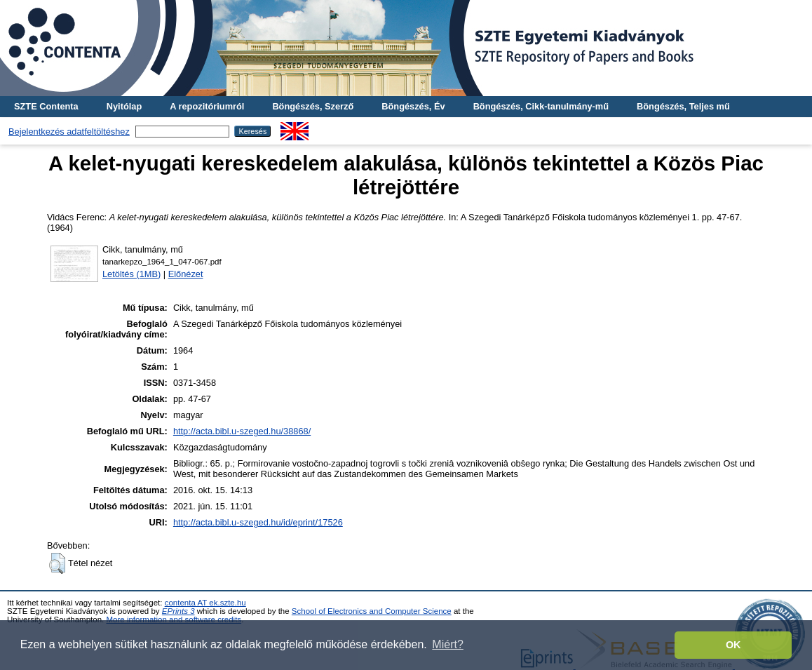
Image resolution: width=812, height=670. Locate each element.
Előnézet (186, 274)
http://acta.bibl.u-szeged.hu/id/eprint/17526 (258, 522)
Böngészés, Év (413, 106)
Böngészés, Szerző (313, 106)
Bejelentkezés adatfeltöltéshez (69, 132)
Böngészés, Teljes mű (683, 106)
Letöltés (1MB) (131, 274)
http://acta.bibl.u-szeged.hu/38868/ (242, 431)
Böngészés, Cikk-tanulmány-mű (541, 106)
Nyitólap (124, 106)
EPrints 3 (178, 611)
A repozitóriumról (207, 106)
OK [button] (733, 645)
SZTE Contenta (46, 106)
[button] (57, 563)
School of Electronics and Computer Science (372, 611)
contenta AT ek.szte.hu (205, 603)
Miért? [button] (447, 644)
